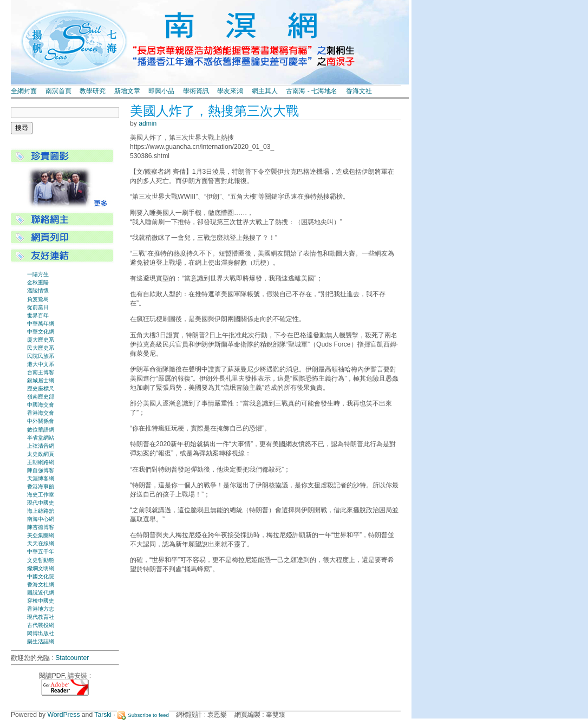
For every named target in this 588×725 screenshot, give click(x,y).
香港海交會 (41, 413)
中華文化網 (41, 332)
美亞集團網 (41, 535)
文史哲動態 (41, 560)
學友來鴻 (230, 91)
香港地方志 (41, 609)
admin (148, 123)
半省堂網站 (41, 438)
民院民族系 (41, 356)
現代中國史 (41, 503)
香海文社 (359, 91)
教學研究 (93, 91)
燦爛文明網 (41, 568)
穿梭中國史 (41, 601)
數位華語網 (41, 430)
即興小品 (161, 91)
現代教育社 (41, 617)
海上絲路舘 (41, 511)
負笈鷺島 (38, 299)
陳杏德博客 (41, 527)
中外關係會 (41, 421)
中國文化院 (41, 576)
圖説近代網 (41, 593)
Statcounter (72, 658)
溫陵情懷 (38, 290)
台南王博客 (41, 372)
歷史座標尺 (41, 388)
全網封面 (24, 91)
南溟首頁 (58, 91)
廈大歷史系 (41, 340)
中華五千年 (41, 551)
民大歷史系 (41, 348)
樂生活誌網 (41, 641)
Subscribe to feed (148, 715)
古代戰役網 (41, 625)
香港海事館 (41, 486)
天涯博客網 (41, 478)
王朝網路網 (41, 462)
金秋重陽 (38, 282)
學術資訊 (196, 91)
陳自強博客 (41, 470)
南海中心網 (41, 519)
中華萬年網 (41, 324)
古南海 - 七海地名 (312, 91)
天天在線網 (41, 543)
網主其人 (265, 91)
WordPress (64, 715)
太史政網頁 (41, 454)
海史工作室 (41, 495)
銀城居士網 (41, 380)
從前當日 (38, 307)
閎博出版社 (41, 633)
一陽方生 (38, 274)
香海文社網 (41, 584)
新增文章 (127, 91)
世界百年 (38, 315)
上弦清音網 (41, 446)
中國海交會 (41, 405)
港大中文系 (41, 364)
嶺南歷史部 (41, 397)
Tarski (103, 715)
